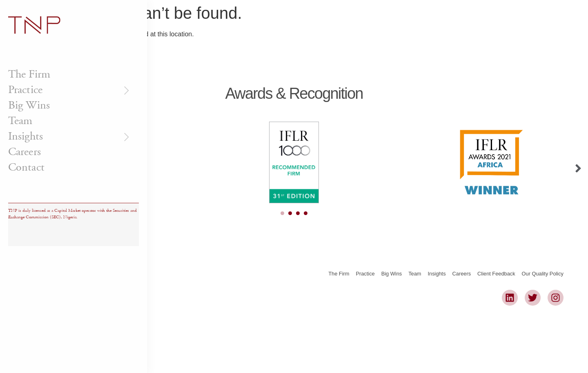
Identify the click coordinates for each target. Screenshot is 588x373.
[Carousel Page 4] (306, 213)
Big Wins (29, 105)
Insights (70, 136)
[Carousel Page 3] (298, 213)
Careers (24, 152)
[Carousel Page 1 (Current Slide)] (282, 213)
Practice (70, 90)
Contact (26, 167)
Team (20, 121)
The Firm (29, 74)
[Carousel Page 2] (290, 213)
